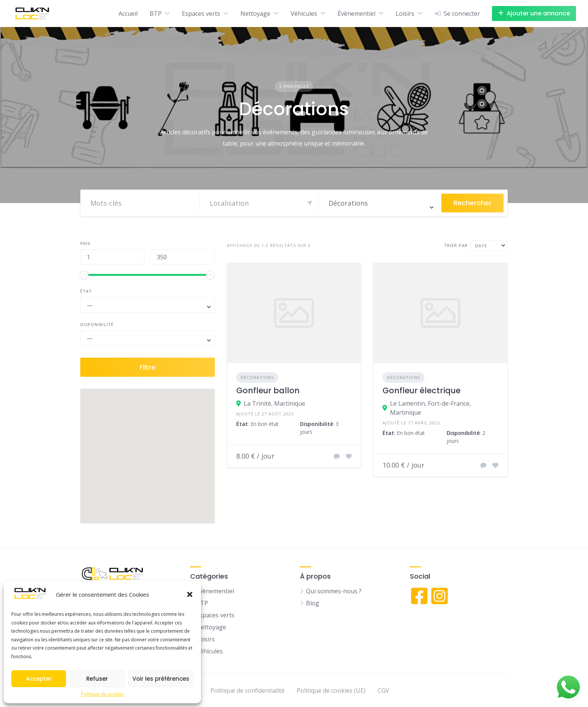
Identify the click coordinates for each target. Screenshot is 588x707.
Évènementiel (356, 14)
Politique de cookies (103, 694)
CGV (383, 690)
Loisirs (405, 14)
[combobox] (380, 203)
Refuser (97, 679)
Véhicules (304, 14)
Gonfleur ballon (268, 390)
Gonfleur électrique (421, 390)
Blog (313, 603)
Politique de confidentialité (247, 690)
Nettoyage (255, 14)
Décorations (257, 377)
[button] (190, 594)
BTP (156, 14)
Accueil (128, 14)
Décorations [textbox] (348, 203)
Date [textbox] (481, 246)
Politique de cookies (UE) (331, 690)
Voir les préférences (161, 679)
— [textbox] (90, 305)
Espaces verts (201, 14)
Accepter (39, 679)
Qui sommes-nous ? (334, 591)
